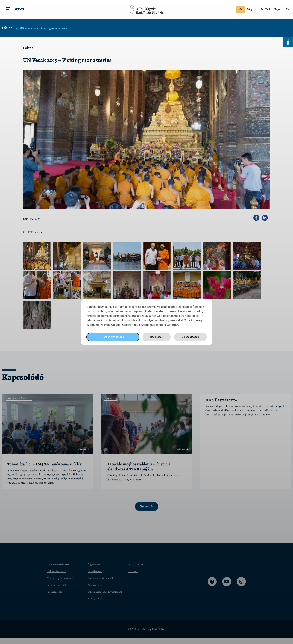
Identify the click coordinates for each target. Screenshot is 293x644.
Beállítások (155, 337)
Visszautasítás (190, 337)
